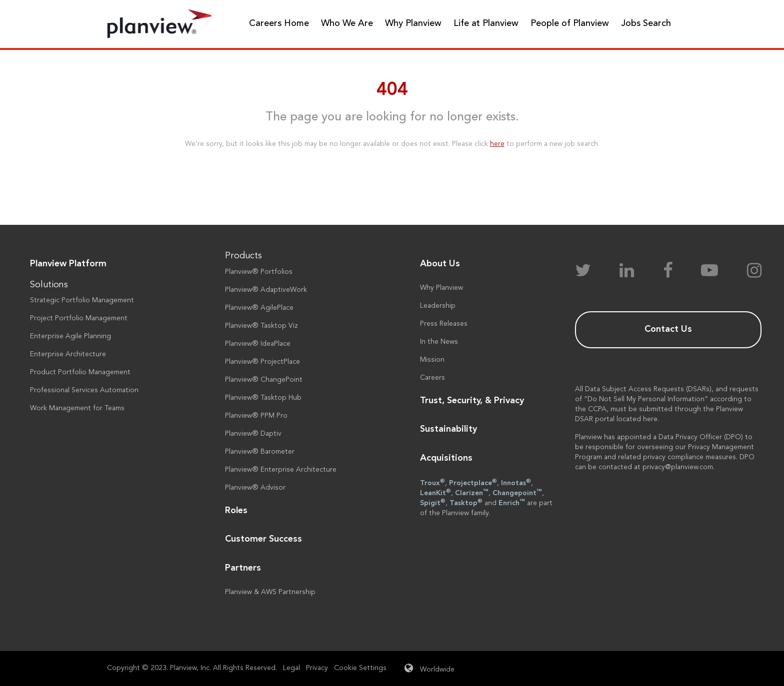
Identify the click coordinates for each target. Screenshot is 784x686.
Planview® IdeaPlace (258, 344)
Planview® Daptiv (253, 434)
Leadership (438, 306)
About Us (440, 264)
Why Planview (413, 23)
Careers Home (279, 23)
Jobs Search (646, 23)
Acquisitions (446, 458)
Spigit (433, 503)
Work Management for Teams (77, 408)
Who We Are (347, 23)
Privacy (317, 668)
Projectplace (473, 483)
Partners (243, 568)
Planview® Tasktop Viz (261, 326)
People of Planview (570, 23)
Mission (432, 360)
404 (392, 90)
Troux (432, 483)
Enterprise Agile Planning (70, 336)
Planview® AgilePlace (259, 308)
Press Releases (444, 324)
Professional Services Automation (84, 390)
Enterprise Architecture (68, 354)
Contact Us (668, 329)
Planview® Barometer (260, 452)
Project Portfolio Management (79, 318)
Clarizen (472, 493)
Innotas (516, 483)
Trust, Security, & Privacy (472, 401)
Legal (291, 668)
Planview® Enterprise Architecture (281, 470)
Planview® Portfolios (259, 272)
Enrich (512, 503)
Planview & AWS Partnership (270, 592)
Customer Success (263, 539)
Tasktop (466, 503)
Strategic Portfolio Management (82, 300)
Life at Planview (486, 23)
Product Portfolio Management (80, 372)
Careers (432, 378)
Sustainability (448, 429)
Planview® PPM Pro (256, 416)
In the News (439, 342)
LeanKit (435, 493)
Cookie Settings (360, 668)
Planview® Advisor (255, 488)
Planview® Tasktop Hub (263, 398)
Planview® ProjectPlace (262, 362)
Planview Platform (68, 264)
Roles (236, 511)
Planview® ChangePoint (264, 380)
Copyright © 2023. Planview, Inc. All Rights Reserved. (192, 668)
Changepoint (517, 493)
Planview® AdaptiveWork (266, 290)
